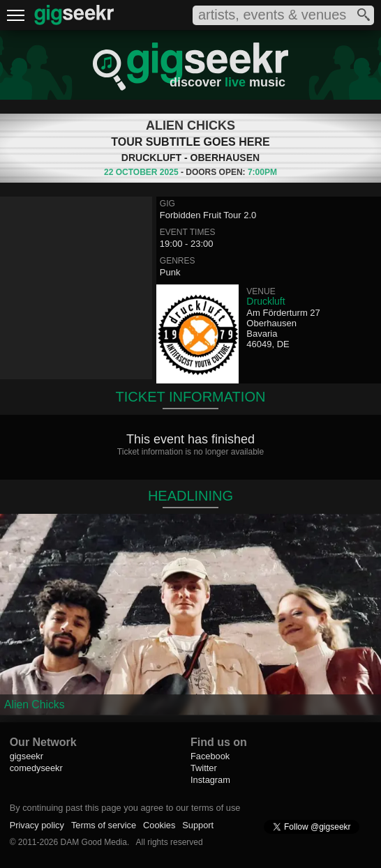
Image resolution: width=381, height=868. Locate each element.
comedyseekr (36, 768)
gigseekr (27, 756)
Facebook (210, 756)
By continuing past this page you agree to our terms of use (125, 808)
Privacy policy (37, 825)
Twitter (204, 768)
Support (198, 825)
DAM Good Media (94, 842)
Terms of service (104, 825)
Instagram (210, 780)
